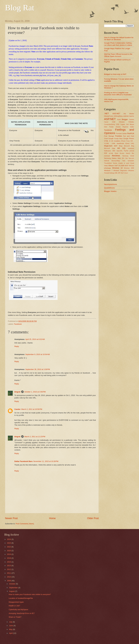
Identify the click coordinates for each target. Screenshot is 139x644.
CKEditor (131, 122)
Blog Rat (20, 8)
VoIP (116, 166)
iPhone (123, 141)
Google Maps (118, 139)
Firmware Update (121, 134)
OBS (114, 151)
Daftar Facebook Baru (23, 461)
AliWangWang (118, 116)
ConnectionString (109, 124)
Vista (106, 166)
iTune (128, 141)
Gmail (106, 139)
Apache (132, 116)
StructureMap (116, 161)
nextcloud (131, 148)
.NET (106, 113)
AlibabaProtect (109, 116)
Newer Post (11, 518)
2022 (9, 547)
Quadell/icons (109, 188)
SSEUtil (106, 161)
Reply (17, 346)
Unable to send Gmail (126, 163)
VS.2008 (121, 166)
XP (119, 173)
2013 (9, 566)
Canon (106, 122)
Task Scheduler (128, 161)
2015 (9, 562)
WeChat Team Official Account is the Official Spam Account (118, 55)
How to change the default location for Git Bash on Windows (119, 39)
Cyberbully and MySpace (18, 610)
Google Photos (129, 139)
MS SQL (122, 148)
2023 (9, 543)
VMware (111, 166)
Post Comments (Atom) (25, 524)
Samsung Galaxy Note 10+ (114, 158)
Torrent (115, 163)
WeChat (131, 166)
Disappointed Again (16, 602)
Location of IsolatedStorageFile (21, 598)
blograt (17, 392)
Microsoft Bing (129, 146)
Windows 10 (117, 168)
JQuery (127, 143)
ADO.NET (116, 114)
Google (111, 139)
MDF (116, 146)
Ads (125, 114)
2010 (9, 577)
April (11, 633)
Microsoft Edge (110, 148)
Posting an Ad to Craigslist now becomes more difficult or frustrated (118, 94)
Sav (127, 158)
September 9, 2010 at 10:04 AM (37, 354)
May (11, 629)
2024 (9, 539)
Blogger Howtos (110, 191)
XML (116, 173)
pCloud (132, 151)
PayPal (126, 151)
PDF (106, 153)
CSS (118, 124)
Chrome (122, 122)
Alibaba (132, 114)
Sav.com (131, 158)
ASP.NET (110, 119)
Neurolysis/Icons (110, 184)
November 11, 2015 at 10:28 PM (46, 461)
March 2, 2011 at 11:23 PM (35, 437)
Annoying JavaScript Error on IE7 (22, 613)
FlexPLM (131, 133)
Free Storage (109, 136)
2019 (9, 554)
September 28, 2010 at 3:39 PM (38, 369)
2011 (9, 573)
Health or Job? (14, 606)
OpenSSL (120, 151)
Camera (131, 120)
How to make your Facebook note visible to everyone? (30, 594)
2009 (9, 581)
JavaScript (120, 143)
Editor (132, 127)
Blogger (125, 119)
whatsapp (108, 168)
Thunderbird (108, 163)
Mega (121, 146)
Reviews (116, 156)
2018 (9, 558)
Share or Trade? (15, 617)
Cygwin (123, 124)
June (11, 626)
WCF (127, 166)
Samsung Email (128, 156)
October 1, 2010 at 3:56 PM (35, 392)
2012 (9, 569)
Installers (117, 141)
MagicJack (108, 146)
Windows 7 (108, 170)
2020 (9, 551)
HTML (106, 141)
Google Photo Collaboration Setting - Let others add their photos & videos (118, 44)
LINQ (132, 143)
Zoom (126, 173)
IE (110, 141)
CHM (114, 122)
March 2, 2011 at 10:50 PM (32, 409)
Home (52, 518)
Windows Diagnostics (120, 171)
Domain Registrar (122, 127)
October (12, 584)
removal (107, 156)
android (126, 116)
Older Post (93, 518)
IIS (112, 141)
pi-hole (111, 153)
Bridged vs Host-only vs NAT (115, 74)
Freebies (119, 136)
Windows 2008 (129, 168)
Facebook (18, 324)
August (12, 591)
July (11, 622)
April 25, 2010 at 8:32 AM (35, 339)
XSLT (122, 173)
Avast (119, 120)
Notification (108, 151)
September (14, 588)
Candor (17, 409)
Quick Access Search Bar (124, 153)
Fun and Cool (129, 136)
